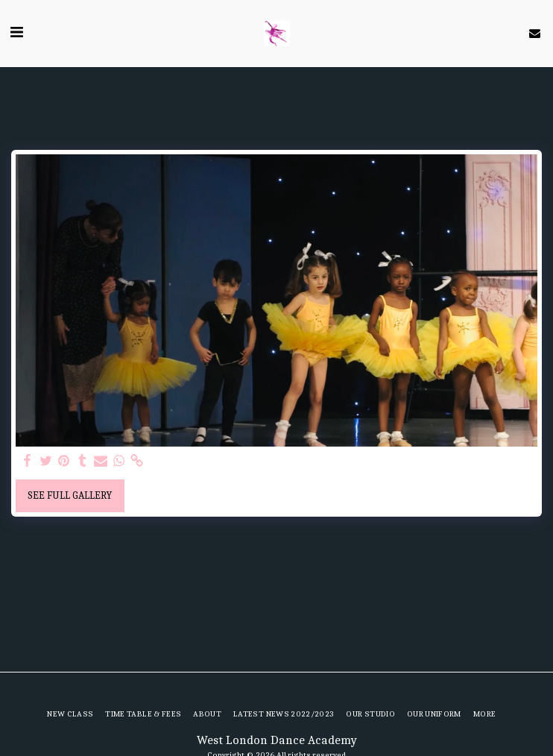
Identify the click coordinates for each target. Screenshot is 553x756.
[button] (16, 32)
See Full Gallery (70, 495)
